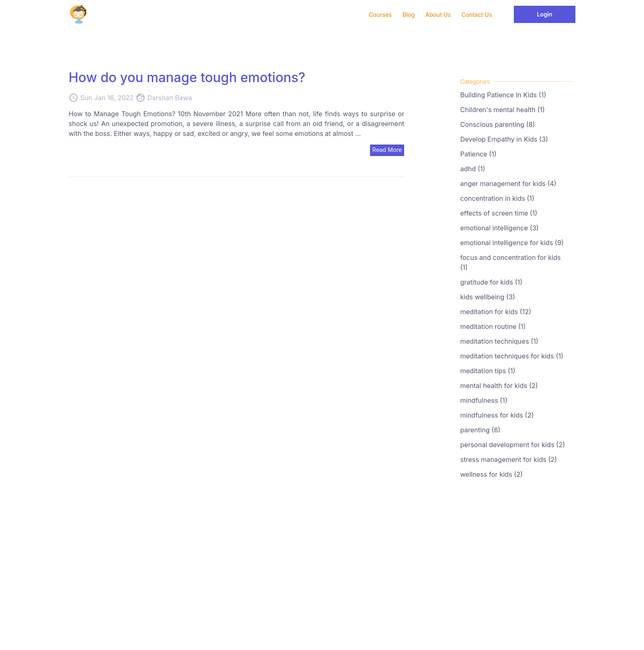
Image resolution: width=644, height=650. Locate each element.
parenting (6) (481, 430)
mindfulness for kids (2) (497, 415)
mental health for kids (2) (499, 386)
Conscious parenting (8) (498, 124)
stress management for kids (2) (509, 459)
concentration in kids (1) (497, 198)
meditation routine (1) (493, 326)
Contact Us (477, 15)
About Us (438, 15)
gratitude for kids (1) (491, 282)
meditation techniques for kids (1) (512, 356)
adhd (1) (473, 169)
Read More (387, 150)
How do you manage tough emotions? (187, 77)
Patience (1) (478, 154)
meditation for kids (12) (496, 312)
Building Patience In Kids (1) (503, 95)
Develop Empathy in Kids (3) (504, 139)
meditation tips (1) (488, 371)
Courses (380, 15)
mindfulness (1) (484, 400)
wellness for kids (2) (492, 474)
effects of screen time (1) (499, 213)
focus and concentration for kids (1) (511, 262)
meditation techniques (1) (499, 341)
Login (545, 14)
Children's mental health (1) (503, 110)
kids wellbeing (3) (488, 297)
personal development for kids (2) (513, 445)
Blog (409, 15)
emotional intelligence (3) (500, 228)
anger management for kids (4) (508, 184)
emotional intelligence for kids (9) (512, 243)
